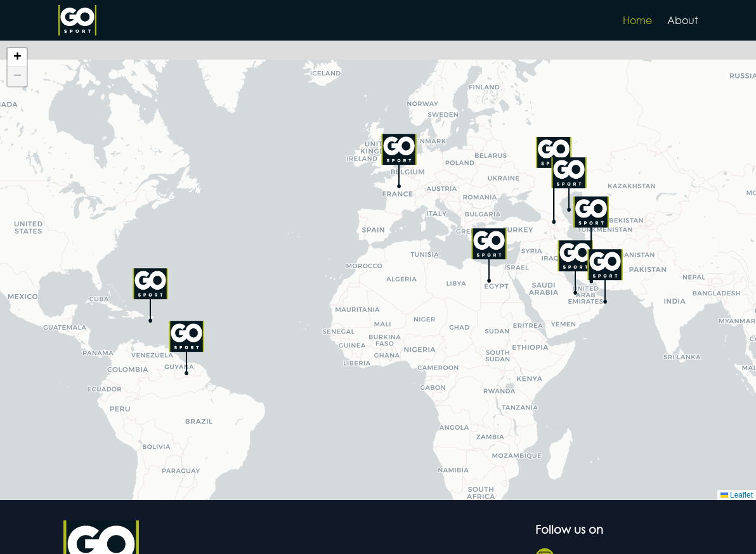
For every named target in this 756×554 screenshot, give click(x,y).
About (682, 20)
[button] (399, 161)
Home (637, 20)
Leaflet (737, 495)
